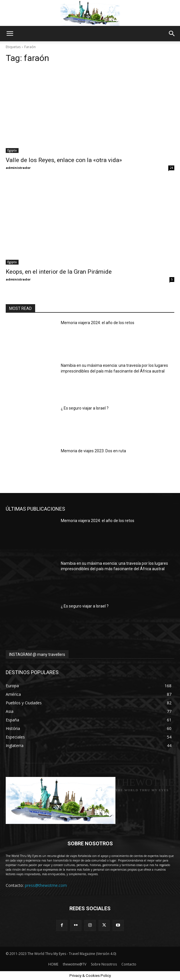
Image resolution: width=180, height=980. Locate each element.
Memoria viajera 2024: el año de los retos (98, 323)
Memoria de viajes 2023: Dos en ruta (93, 451)
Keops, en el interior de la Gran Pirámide (59, 272)
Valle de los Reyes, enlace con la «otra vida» (64, 160)
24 (171, 168)
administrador (18, 168)
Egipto (12, 150)
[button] (10, 34)
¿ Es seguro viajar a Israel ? (85, 408)
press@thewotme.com (46, 885)
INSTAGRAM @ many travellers (37, 654)
